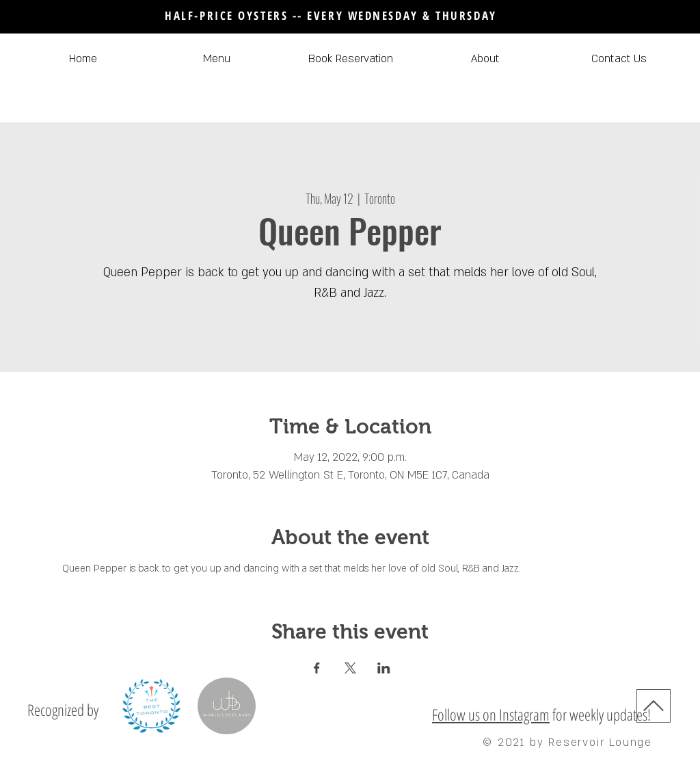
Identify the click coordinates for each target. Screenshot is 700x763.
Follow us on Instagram (491, 714)
